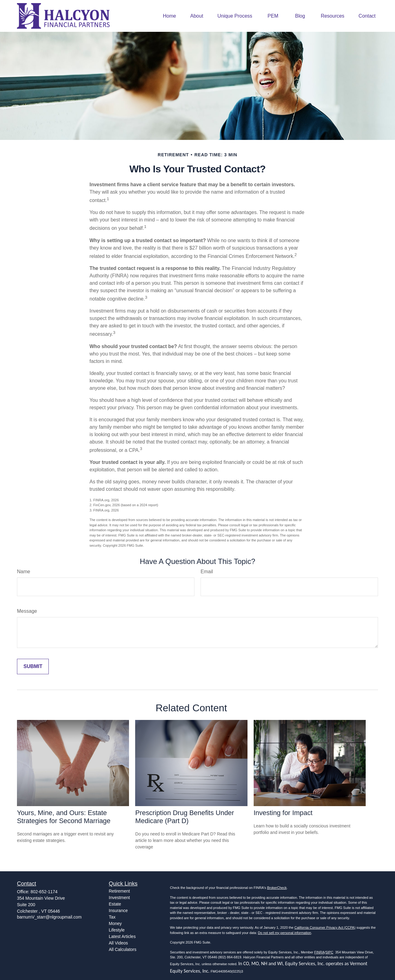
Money (115, 923)
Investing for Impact (283, 813)
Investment (119, 898)
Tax (112, 917)
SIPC (329, 952)
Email (207, 572)
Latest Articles (122, 936)
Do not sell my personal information (285, 933)
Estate (115, 904)
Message (27, 611)
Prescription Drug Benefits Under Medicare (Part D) (185, 817)
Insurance (118, 911)
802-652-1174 (44, 892)
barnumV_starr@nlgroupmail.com (49, 917)
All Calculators (123, 949)
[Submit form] (33, 667)
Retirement (119, 891)
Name (24, 572)
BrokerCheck (277, 888)
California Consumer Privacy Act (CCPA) (325, 927)
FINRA (319, 952)
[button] (170, 16)
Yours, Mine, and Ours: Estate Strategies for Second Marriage (64, 817)
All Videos (118, 943)
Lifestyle (117, 930)
